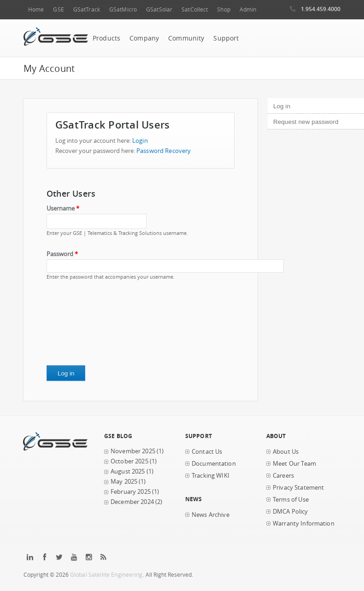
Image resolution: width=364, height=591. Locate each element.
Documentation (214, 464)
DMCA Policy (291, 512)
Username (63, 208)
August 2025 (128, 471)
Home (36, 9)
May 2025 (124, 482)
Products (106, 38)
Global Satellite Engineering (106, 575)
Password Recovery (164, 151)
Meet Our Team (294, 464)
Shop (223, 9)
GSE (58, 9)
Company (144, 38)
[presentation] (84, 326)
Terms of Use (291, 500)
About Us (286, 452)
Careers (283, 476)
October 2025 (129, 461)
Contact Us (207, 452)
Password (62, 254)
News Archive (211, 515)
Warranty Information (304, 524)
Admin (248, 9)
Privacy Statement (298, 488)
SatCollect (195, 9)
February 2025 (131, 492)
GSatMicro (123, 9)
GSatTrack (87, 9)
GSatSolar (159, 9)
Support (226, 38)
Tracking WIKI (211, 476)
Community (186, 38)
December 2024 (132, 502)
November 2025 (133, 451)
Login (140, 141)
